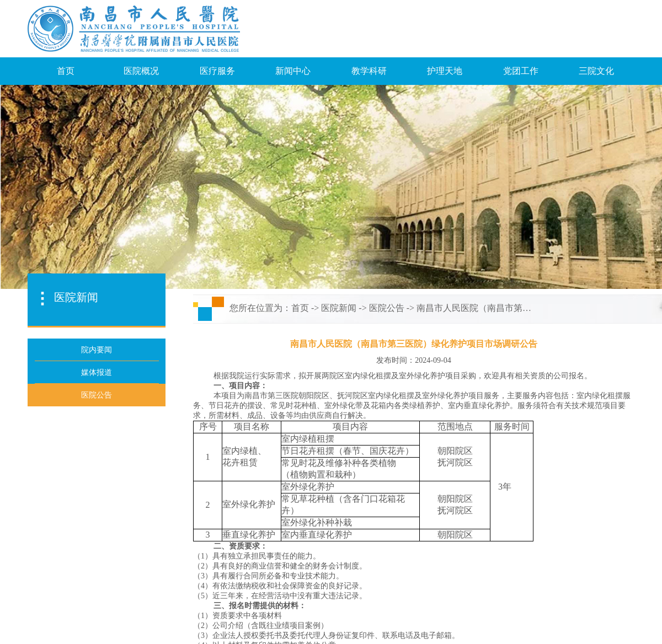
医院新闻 (339, 308)
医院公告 (387, 308)
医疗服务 (217, 71)
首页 (66, 71)
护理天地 (445, 71)
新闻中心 (293, 71)
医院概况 (141, 71)
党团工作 (521, 71)
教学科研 (369, 71)
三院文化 (596, 71)
